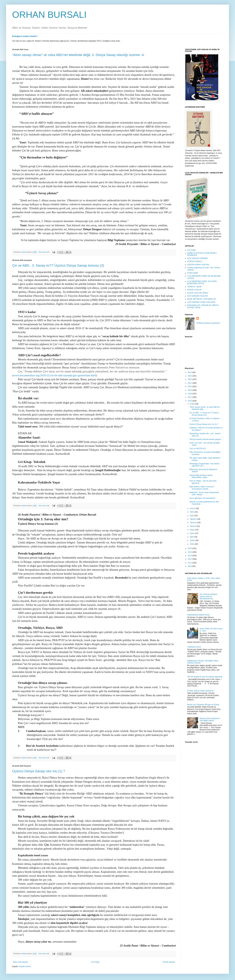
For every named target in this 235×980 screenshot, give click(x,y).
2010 (190, 566)
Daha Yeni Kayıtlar (20, 962)
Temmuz (194, 523)
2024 (190, 372)
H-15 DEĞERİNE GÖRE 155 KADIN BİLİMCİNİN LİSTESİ (202, 282)
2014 (190, 552)
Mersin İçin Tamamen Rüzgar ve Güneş (203, 705)
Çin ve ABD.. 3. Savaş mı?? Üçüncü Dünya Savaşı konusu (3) (58, 265)
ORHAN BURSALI (49, 15)
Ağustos (193, 519)
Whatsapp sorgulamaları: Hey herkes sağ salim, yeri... (204, 465)
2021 (190, 383)
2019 (190, 390)
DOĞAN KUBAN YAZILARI (198, 265)
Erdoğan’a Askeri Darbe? (25, 36)
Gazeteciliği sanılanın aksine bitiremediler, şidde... (201, 476)
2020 (190, 387)
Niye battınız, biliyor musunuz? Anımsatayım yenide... (202, 488)
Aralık (192, 404)
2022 (190, 379)
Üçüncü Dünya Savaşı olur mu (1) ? (39, 771)
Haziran (193, 526)
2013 (190, 556)
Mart (192, 537)
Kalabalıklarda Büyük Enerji (198, 615)
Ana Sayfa (95, 962)
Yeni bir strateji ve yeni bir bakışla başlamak (205, 677)
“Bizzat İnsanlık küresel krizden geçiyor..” (206, 439)
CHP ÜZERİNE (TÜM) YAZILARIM (201, 302)
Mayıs (193, 530)
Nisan (192, 533)
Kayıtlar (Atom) (25, 966)
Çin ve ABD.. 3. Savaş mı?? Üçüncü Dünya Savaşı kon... (204, 414)
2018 (190, 394)
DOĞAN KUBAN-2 (195, 261)
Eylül (192, 516)
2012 (190, 559)
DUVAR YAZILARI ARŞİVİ (198, 293)
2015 (190, 548)
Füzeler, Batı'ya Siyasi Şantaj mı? (201, 691)
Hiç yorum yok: (44, 252)
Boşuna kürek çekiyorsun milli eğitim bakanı (210, 719)
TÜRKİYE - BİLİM (194, 287)
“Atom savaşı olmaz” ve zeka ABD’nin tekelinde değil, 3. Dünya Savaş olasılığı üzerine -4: (78, 55)
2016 (190, 401)
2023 (190, 376)
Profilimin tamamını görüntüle (208, 323)
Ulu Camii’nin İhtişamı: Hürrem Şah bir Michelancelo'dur (209, 596)
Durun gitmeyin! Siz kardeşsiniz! (202, 498)
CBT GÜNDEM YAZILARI (198, 296)
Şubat (193, 540)
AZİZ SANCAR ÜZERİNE (197, 258)
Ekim (192, 512)
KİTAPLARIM (192, 273)
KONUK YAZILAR (194, 290)
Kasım (193, 508)
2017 (190, 397)
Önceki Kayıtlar (169, 962)
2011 (190, 563)
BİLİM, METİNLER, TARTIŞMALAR (201, 299)
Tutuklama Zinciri (194, 647)
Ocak (192, 544)
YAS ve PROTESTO (198, 449)
